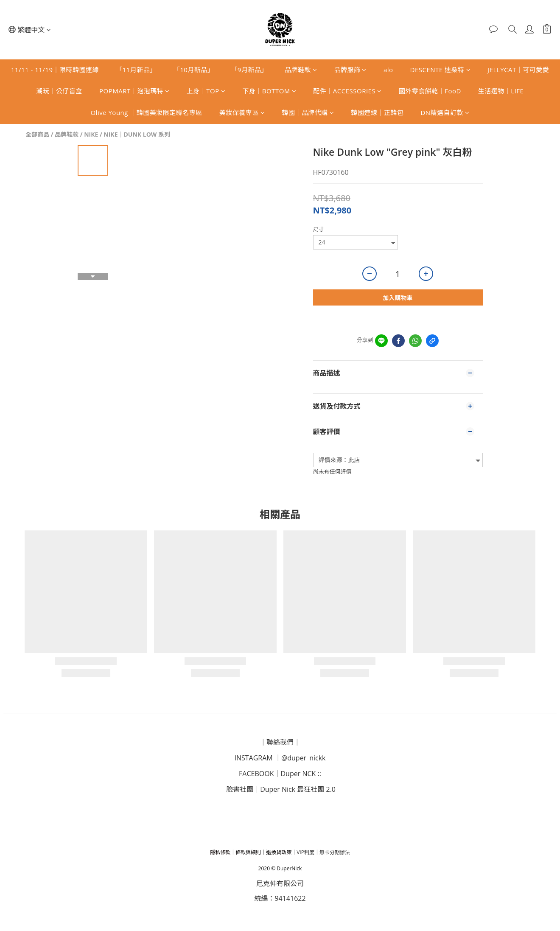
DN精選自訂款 (445, 112)
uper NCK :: (303, 774)
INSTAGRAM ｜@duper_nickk (280, 758)
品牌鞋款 (301, 70)
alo (388, 70)
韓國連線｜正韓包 (377, 112)
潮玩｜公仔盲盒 (60, 91)
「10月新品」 (194, 70)
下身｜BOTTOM (269, 91)
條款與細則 (248, 852)
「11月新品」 (136, 70)
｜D (280, 774)
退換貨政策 (279, 852)
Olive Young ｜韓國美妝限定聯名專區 (146, 112)
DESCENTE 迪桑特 (441, 70)
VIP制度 (305, 852)
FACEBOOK (256, 774)
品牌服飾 (350, 70)
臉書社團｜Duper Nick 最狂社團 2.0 (281, 789)
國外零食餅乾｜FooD (430, 91)
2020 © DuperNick (280, 868)
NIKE (91, 134)
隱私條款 (220, 852)
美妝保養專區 (242, 112)
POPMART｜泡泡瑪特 (134, 91)
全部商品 (37, 134)
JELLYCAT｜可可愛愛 (518, 70)
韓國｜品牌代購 (308, 112)
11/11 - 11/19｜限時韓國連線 (55, 70)
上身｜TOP (206, 91)
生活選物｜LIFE (501, 91)
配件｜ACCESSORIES (347, 91)
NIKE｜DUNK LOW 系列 (137, 134)
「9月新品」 (249, 70)
